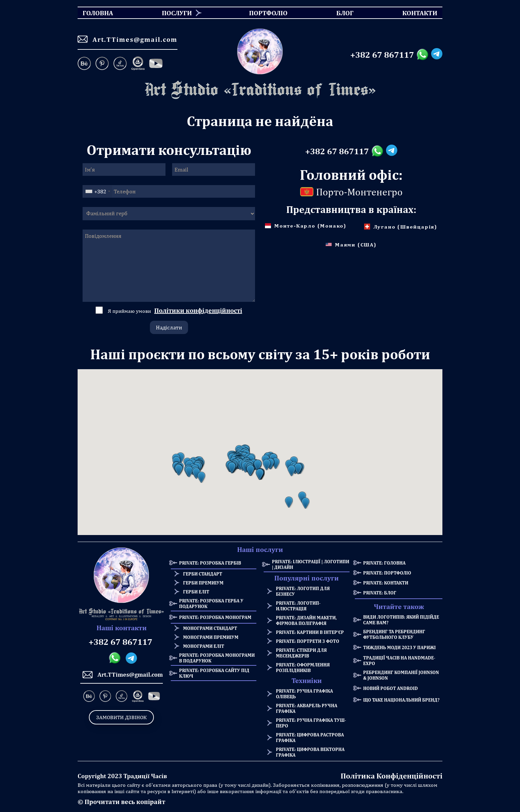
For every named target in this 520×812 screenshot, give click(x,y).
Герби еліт (196, 592)
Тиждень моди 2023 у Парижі (399, 647)
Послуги (177, 13)
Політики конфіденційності (198, 310)
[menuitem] (174, 13)
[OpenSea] (138, 64)
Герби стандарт (203, 574)
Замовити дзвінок (121, 717)
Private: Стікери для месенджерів (301, 653)
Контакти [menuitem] (416, 13)
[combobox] (97, 191)
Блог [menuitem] (339, 13)
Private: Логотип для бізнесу (303, 591)
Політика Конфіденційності (391, 776)
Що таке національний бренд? (401, 700)
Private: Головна (384, 563)
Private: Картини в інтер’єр (310, 632)
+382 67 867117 (382, 55)
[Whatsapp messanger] (424, 55)
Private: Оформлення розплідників (303, 667)
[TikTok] (120, 64)
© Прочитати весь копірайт (121, 802)
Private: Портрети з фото (308, 641)
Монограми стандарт (210, 628)
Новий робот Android (390, 688)
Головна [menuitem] (92, 13)
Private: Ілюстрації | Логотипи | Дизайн (311, 564)
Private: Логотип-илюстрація (298, 606)
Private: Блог (380, 593)
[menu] (260, 13)
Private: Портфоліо (387, 573)
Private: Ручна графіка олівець (304, 694)
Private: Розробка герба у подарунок (211, 603)
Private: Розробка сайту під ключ (214, 673)
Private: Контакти (386, 583)
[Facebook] (156, 64)
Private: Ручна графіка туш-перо (311, 723)
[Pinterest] (102, 64)
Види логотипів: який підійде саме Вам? (401, 620)
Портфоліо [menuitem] (262, 13)
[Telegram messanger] (437, 55)
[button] (179, 470)
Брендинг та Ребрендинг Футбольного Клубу (394, 634)
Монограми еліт (204, 646)
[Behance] (85, 64)
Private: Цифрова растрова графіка (310, 737)
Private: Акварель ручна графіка (307, 708)
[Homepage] (260, 90)
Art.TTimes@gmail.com (128, 39)
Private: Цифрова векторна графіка (310, 752)
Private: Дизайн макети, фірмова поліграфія (306, 620)
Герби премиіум (203, 583)
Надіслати (169, 327)
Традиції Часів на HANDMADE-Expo (399, 660)
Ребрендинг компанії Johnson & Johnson (401, 675)
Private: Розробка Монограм (215, 617)
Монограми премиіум (211, 637)
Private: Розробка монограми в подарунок (217, 658)
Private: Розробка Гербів (210, 563)
